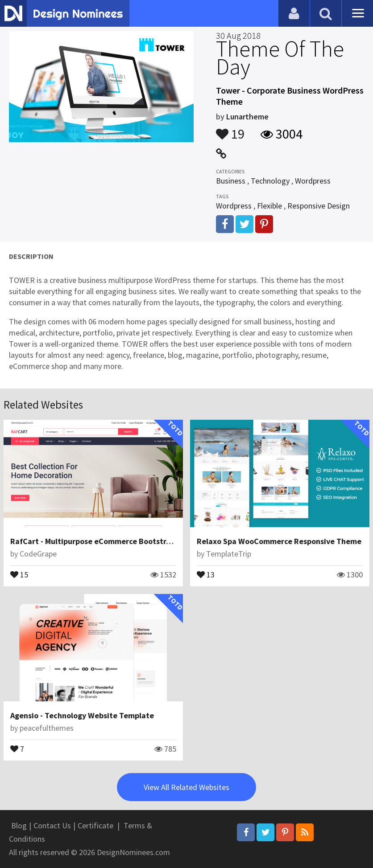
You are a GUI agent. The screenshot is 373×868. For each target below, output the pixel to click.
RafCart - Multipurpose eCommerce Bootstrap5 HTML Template (124, 541)
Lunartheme (247, 117)
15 (19, 574)
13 (206, 574)
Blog (19, 825)
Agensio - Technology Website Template (82, 715)
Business (231, 181)
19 (230, 130)
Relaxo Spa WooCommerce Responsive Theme (279, 541)
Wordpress (313, 181)
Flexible (269, 206)
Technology (270, 181)
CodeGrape (38, 554)
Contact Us (52, 825)
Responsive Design (319, 206)
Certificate (95, 825)
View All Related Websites (186, 787)
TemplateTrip (229, 554)
